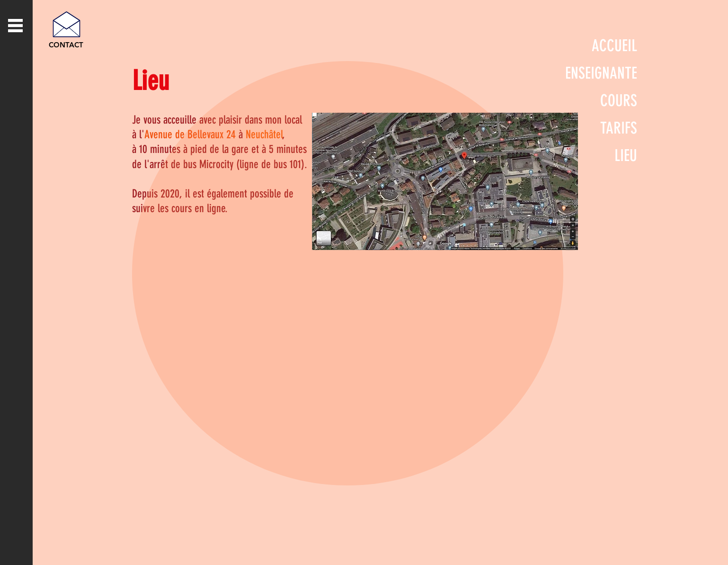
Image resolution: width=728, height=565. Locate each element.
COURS (619, 101)
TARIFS (619, 128)
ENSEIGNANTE (601, 73)
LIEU (626, 156)
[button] (15, 26)
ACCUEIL (614, 46)
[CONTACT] (66, 45)
